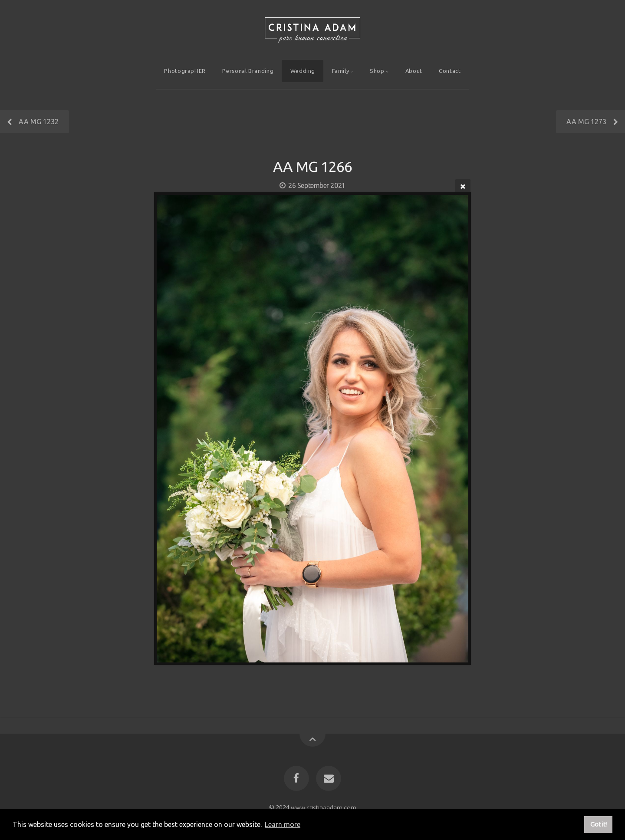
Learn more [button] (283, 824)
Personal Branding (248, 71)
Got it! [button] (599, 824)
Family (341, 71)
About (414, 71)
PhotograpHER (185, 71)
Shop (377, 71)
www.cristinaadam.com (324, 807)
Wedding (303, 71)
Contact (450, 71)
